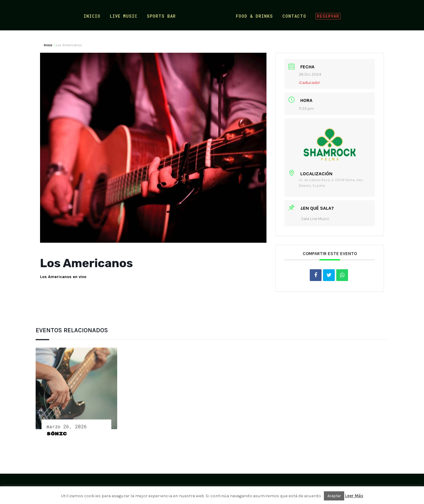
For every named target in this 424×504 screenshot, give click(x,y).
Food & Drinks (253, 16)
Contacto (293, 16)
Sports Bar (163, 16)
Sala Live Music (315, 219)
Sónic (57, 434)
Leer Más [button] (354, 496)
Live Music (125, 16)
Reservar (327, 15)
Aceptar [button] (334, 496)
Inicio (93, 16)
